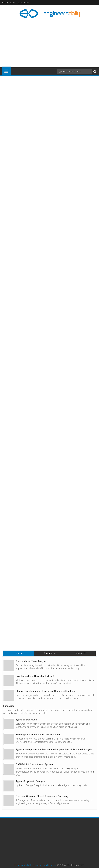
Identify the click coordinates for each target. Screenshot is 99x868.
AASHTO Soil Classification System (34, 764)
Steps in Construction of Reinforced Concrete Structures (46, 691)
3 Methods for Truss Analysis (31, 661)
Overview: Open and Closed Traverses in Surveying (42, 796)
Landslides (9, 706)
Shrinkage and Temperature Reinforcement (38, 735)
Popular (19, 653)
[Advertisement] (50, 42)
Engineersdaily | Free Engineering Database (36, 865)
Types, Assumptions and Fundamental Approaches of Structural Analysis (54, 750)
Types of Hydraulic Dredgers (30, 781)
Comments (80, 653)
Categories (49, 653)
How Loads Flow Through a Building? (35, 676)
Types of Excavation (26, 720)
